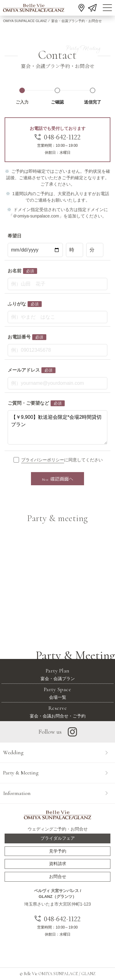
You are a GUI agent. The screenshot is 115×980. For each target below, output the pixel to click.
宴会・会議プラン (57, 674)
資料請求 (58, 864)
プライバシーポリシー (43, 460)
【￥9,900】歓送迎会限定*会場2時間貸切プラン (57, 427)
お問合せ (58, 876)
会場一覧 (57, 693)
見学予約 (58, 851)
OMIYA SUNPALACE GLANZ (25, 21)
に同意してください (61, 460)
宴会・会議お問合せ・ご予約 (57, 711)
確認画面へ (58, 479)
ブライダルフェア (58, 838)
